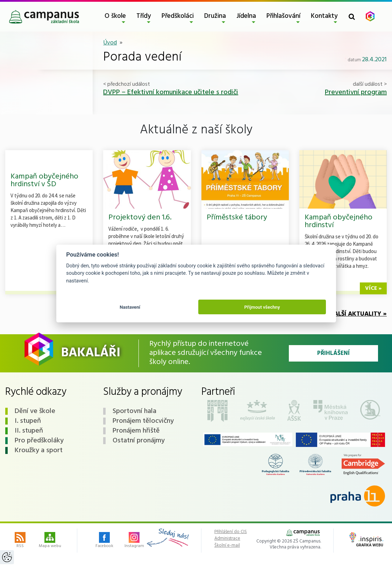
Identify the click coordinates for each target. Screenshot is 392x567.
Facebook (104, 541)
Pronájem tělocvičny (143, 421)
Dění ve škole (35, 411)
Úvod (110, 43)
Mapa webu (50, 541)
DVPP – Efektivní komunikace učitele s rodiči (171, 92)
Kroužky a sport (39, 450)
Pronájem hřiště (136, 431)
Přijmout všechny (262, 307)
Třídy (144, 16)
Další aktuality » (358, 314)
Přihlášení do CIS (231, 532)
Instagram (134, 541)
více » (373, 288)
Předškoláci (178, 16)
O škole (115, 16)
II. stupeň (29, 431)
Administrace (227, 539)
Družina (215, 16)
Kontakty (324, 16)
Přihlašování (283, 16)
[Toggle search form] (352, 17)
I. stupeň (28, 421)
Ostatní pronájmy (139, 441)
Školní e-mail (227, 546)
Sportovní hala (134, 411)
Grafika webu (366, 540)
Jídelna (246, 16)
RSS (20, 541)
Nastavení (130, 307)
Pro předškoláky (39, 441)
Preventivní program (356, 92)
